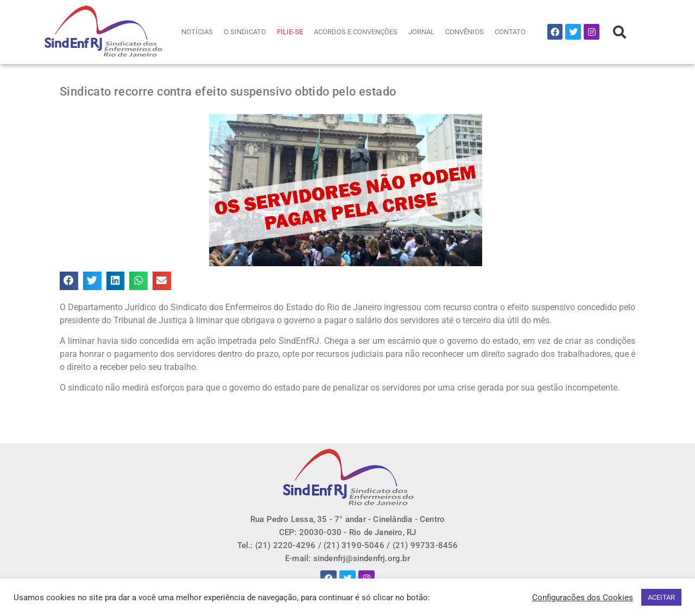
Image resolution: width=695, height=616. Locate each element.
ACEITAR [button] (661, 597)
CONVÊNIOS (465, 32)
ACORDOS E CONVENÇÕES (356, 32)
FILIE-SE (290, 32)
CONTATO (510, 32)
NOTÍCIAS (197, 32)
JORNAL (421, 32)
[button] (620, 32)
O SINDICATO (245, 32)
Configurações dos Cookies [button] (583, 598)
